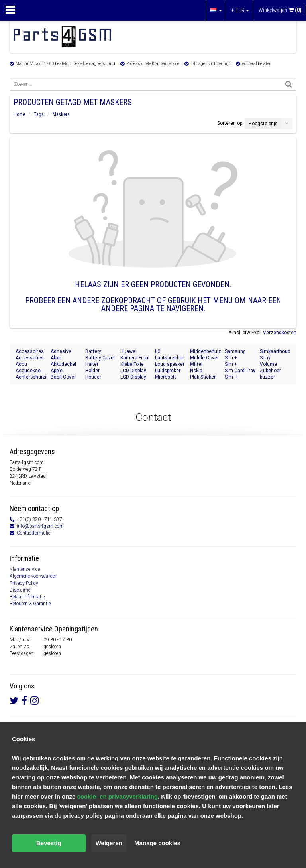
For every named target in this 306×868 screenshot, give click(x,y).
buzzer (267, 377)
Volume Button (268, 364)
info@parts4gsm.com (40, 526)
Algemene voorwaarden (33, 576)
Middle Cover (204, 358)
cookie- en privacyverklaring (117, 796)
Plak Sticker (203, 377)
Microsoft (166, 377)
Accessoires (30, 351)
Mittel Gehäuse (200, 364)
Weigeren (109, 843)
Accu (21, 364)
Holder (92, 371)
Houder (93, 377)
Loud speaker (170, 364)
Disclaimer (21, 590)
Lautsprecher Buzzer (170, 358)
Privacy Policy (24, 583)
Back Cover (63, 377)
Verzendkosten (280, 333)
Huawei (128, 351)
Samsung (235, 351)
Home (19, 114)
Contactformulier (34, 533)
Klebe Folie (132, 364)
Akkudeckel (63, 364)
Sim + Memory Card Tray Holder (239, 358)
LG (158, 351)
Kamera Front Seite (135, 358)
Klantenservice (25, 569)
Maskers (61, 114)
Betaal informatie (27, 597)
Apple (57, 371)
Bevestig (49, 843)
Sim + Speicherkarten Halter (240, 364)
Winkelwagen (280, 10)
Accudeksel (29, 371)
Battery (93, 351)
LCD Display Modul (133, 371)
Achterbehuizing (31, 377)
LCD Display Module (133, 377)
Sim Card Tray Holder (240, 371)
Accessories (30, 358)
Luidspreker (168, 371)
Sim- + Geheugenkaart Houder (240, 377)
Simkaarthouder (275, 351)
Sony (265, 358)
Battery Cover (100, 358)
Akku (56, 358)
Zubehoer (270, 371)
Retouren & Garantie (30, 604)
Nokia (196, 371)
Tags (39, 114)
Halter (92, 364)
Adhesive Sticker (61, 352)
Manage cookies (157, 843)
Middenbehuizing (206, 351)
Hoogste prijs (263, 124)
